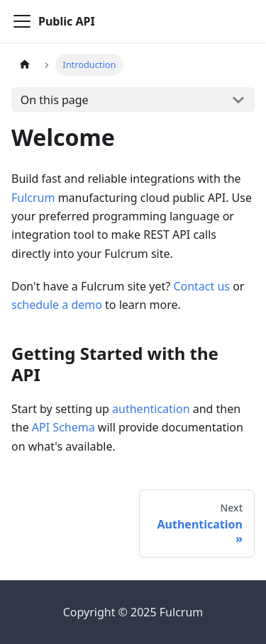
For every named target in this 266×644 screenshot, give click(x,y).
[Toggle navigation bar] (22, 21)
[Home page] (25, 65)
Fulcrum (33, 198)
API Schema (63, 427)
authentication (151, 409)
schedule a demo (57, 305)
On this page (55, 100)
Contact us (201, 286)
